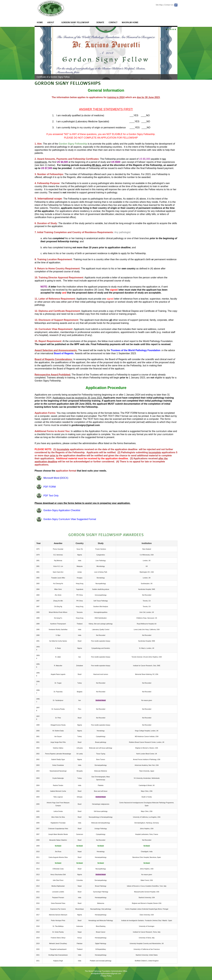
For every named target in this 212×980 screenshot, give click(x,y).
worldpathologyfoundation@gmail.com (106, 974)
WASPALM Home (130, 23)
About (51, 23)
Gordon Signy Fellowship (75, 23)
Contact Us (168, 5)
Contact (113, 23)
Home (40, 23)
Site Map (159, 5)
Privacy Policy (106, 976)
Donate (100, 23)
